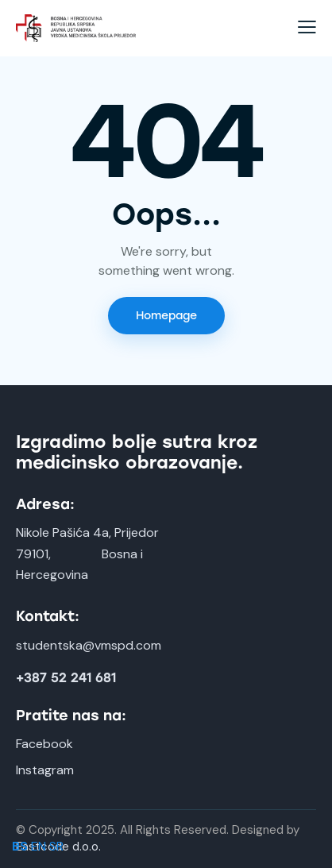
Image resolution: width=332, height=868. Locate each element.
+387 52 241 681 (66, 678)
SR (56, 846)
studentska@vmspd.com (89, 645)
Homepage (166, 316)
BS (20, 846)
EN (39, 846)
